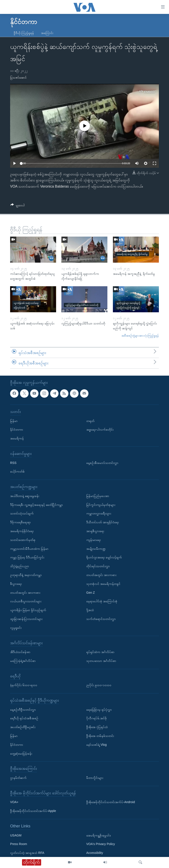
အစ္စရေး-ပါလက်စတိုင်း (100, 429)
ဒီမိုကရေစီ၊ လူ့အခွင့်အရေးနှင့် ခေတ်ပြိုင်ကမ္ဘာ (37, 505)
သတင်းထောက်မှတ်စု (23, 540)
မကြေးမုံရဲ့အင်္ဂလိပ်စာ (23, 661)
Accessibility (95, 853)
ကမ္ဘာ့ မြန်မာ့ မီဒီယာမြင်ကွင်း (27, 557)
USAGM (16, 835)
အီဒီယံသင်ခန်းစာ (20, 652)
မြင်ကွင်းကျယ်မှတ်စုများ (101, 505)
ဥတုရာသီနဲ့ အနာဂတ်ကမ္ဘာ (26, 575)
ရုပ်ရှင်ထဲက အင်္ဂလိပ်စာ (100, 652)
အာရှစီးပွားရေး (95, 531)
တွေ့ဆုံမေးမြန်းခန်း (21, 753)
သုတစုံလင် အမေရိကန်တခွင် (103, 584)
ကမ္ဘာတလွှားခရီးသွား (99, 513)
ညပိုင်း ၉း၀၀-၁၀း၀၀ (99, 685)
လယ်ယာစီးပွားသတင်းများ (26, 601)
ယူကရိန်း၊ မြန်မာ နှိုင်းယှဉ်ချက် (28, 610)
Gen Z (91, 593)
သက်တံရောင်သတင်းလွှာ (101, 619)
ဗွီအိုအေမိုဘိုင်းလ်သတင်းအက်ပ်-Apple (33, 811)
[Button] (17, 206)
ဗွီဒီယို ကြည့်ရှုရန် (24, 33)
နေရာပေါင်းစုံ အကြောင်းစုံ (102, 601)
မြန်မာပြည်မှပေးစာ (98, 496)
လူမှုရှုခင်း (16, 628)
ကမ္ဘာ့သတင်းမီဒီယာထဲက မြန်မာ (29, 549)
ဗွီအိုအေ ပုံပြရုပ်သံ (97, 727)
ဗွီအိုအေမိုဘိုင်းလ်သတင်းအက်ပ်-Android (111, 802)
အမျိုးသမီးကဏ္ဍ (96, 549)
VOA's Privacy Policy (101, 844)
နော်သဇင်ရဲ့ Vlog (96, 745)
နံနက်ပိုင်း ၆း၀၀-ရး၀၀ (24, 685)
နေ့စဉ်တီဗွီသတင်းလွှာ (23, 710)
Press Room (19, 844)
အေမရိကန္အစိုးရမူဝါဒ (99, 835)
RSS (13, 463)
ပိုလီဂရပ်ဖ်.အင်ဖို (96, 718)
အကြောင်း (47, 33)
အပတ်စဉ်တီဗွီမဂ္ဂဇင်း (23, 727)
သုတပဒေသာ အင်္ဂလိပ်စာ (101, 661)
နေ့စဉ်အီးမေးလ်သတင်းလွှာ (102, 463)
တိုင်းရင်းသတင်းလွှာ (98, 566)
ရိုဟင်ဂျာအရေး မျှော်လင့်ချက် (104, 557)
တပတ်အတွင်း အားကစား (25, 593)
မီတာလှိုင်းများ (95, 778)
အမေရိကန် (17, 438)
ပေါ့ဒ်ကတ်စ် (17, 471)
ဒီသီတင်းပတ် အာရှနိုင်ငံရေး (103, 522)
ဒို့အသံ (90, 610)
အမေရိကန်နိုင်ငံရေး (22, 531)
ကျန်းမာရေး (94, 540)
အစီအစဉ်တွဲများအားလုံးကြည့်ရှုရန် (140, 336)
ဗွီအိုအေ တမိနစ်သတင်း (100, 736)
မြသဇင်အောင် (18, 77)
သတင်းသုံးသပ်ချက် (22, 513)
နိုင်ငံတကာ (17, 429)
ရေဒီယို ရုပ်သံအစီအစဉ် (24, 718)
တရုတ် (90, 421)
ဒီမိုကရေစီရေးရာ (20, 522)
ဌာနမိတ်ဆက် (18, 778)
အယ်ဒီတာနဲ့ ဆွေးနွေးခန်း (25, 496)
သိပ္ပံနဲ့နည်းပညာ (20, 566)
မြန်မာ (14, 421)
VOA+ (14, 802)
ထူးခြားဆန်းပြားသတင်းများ (26, 619)
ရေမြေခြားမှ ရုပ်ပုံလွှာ (99, 710)
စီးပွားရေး (16, 584)
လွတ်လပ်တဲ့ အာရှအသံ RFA (27, 853)
